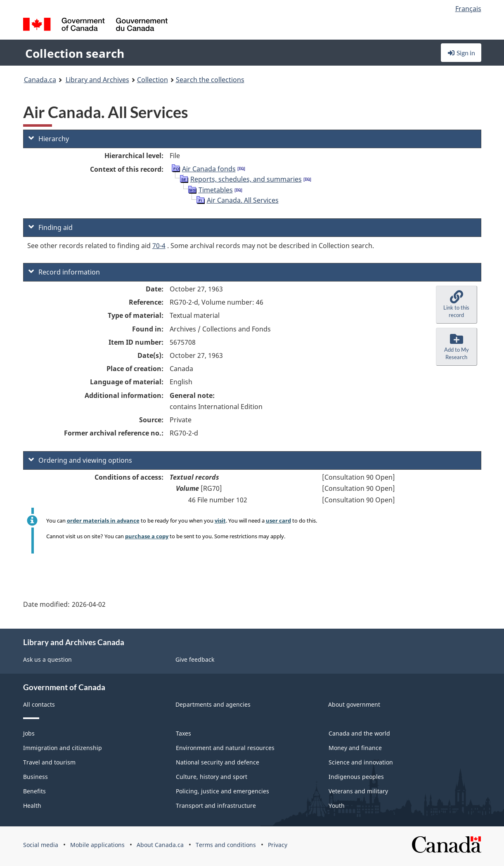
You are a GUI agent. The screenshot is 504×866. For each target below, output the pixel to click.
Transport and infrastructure (216, 806)
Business (35, 777)
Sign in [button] (461, 53)
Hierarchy (49, 139)
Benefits (34, 791)
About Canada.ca (160, 845)
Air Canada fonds (209, 169)
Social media (41, 845)
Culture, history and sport (212, 777)
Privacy (278, 845)
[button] (457, 305)
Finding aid (51, 227)
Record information (64, 272)
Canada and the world (359, 733)
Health (32, 806)
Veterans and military (358, 791)
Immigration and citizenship (63, 748)
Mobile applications (97, 845)
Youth (337, 806)
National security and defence (218, 762)
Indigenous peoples (356, 777)
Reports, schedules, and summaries (246, 179)
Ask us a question (47, 659)
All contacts (39, 704)
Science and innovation (361, 762)
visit (220, 521)
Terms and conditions (226, 845)
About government (354, 704)
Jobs (29, 733)
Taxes (183, 733)
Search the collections (210, 80)
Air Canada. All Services (243, 200)
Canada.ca (40, 80)
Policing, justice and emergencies (222, 791)
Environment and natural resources (225, 748)
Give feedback (195, 659)
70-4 (159, 246)
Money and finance (355, 748)
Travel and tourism (49, 762)
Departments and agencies (213, 704)
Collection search (75, 53)
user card (278, 521)
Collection (153, 80)
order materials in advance (103, 521)
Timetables (216, 190)
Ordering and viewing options (80, 460)
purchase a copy (147, 536)
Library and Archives (97, 80)
